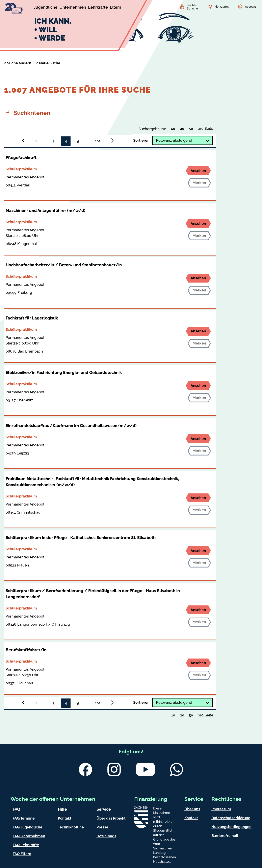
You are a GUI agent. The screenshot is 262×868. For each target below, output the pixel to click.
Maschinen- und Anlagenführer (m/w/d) (45, 210)
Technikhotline (71, 827)
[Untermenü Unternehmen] (73, 8)
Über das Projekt (111, 818)
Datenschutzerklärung (231, 818)
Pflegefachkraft (21, 158)
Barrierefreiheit (225, 836)
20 (183, 129)
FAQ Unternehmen (29, 836)
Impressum (221, 809)
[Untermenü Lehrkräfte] (98, 8)
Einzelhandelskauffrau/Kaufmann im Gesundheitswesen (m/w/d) (71, 426)
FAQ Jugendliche (28, 827)
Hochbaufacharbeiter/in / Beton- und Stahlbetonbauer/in (64, 265)
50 (192, 129)
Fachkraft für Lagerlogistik (32, 318)
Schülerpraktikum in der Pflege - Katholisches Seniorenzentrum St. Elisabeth (81, 538)
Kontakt (65, 818)
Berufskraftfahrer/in (26, 650)
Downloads (106, 836)
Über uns (192, 809)
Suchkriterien (28, 113)
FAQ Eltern (22, 854)
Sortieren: (142, 140)
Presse (102, 827)
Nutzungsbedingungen (231, 827)
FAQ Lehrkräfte (26, 845)
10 (174, 129)
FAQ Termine (24, 818)
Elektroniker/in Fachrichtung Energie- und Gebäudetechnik (64, 373)
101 (98, 141)
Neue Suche (50, 63)
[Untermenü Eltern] (115, 8)
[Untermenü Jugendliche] (46, 8)
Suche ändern (19, 63)
